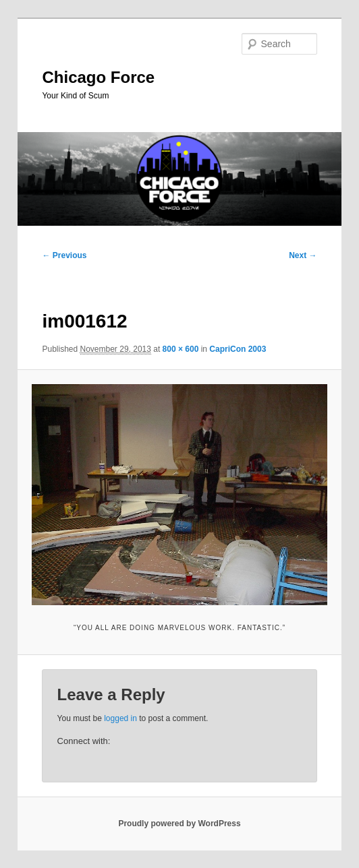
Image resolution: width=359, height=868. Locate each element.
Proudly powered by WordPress (179, 824)
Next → (303, 255)
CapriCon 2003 (238, 349)
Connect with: (84, 741)
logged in (120, 718)
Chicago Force (98, 77)
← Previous (64, 255)
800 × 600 (181, 349)
